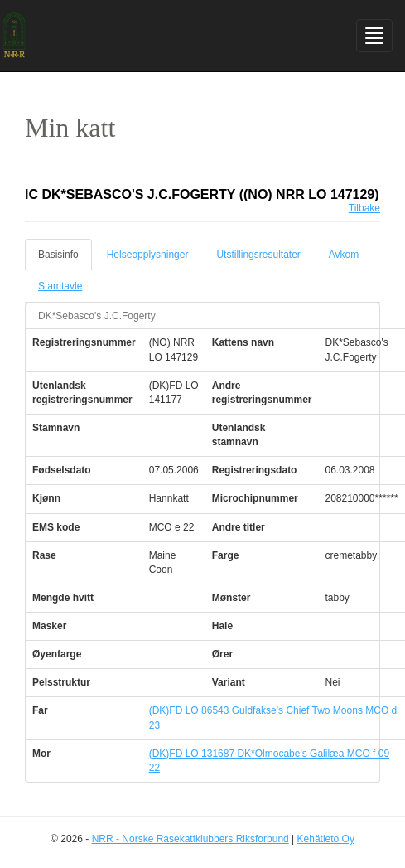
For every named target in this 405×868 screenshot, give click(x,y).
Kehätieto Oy (326, 839)
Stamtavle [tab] (60, 286)
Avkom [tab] (344, 255)
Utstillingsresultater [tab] (258, 255)
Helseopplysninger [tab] (148, 255)
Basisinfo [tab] (58, 255)
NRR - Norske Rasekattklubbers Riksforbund (190, 839)
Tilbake (364, 208)
